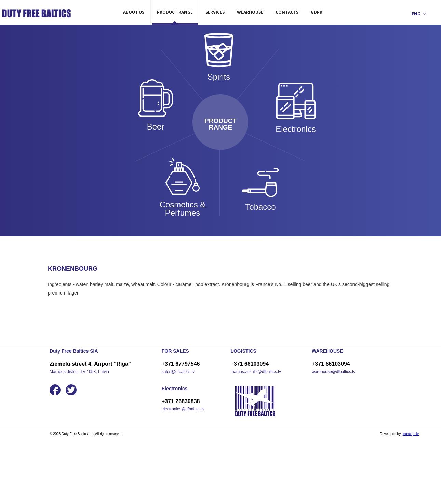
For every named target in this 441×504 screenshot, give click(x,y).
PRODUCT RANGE (175, 12)
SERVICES (215, 12)
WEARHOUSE (250, 12)
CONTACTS (287, 12)
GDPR (317, 12)
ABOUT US (134, 12)
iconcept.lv (411, 434)
